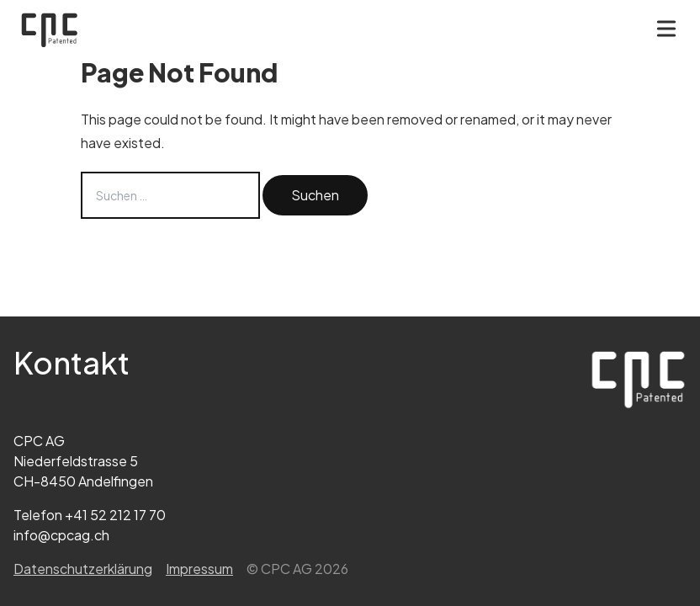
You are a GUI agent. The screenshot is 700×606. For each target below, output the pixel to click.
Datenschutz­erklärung (83, 569)
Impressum (199, 569)
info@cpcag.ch (61, 535)
